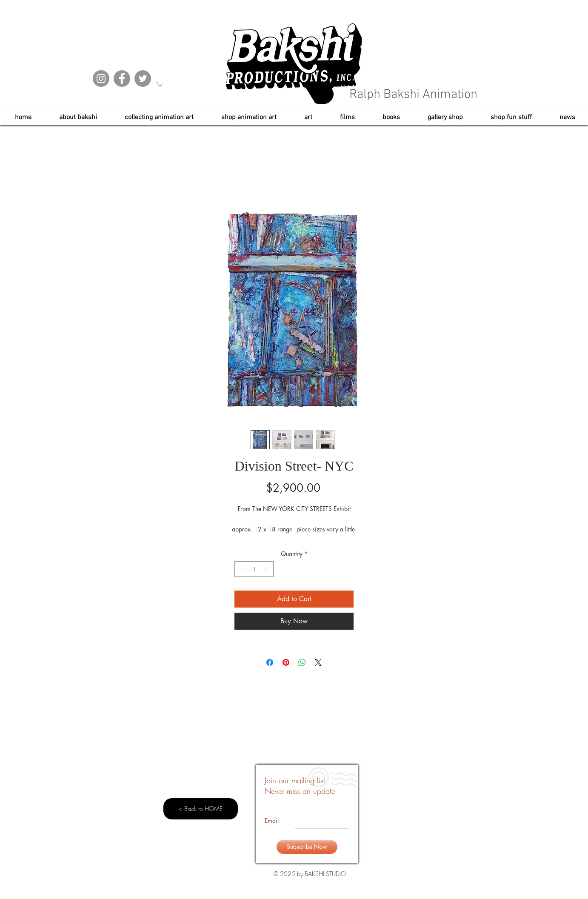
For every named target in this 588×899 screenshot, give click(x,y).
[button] (159, 84)
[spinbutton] (254, 569)
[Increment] (267, 569)
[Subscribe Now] (307, 847)
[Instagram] (101, 78)
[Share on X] (318, 662)
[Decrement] (241, 569)
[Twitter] (143, 78)
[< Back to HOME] (201, 809)
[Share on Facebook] (270, 662)
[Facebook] (122, 78)
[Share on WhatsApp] (302, 662)
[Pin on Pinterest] (286, 662)
